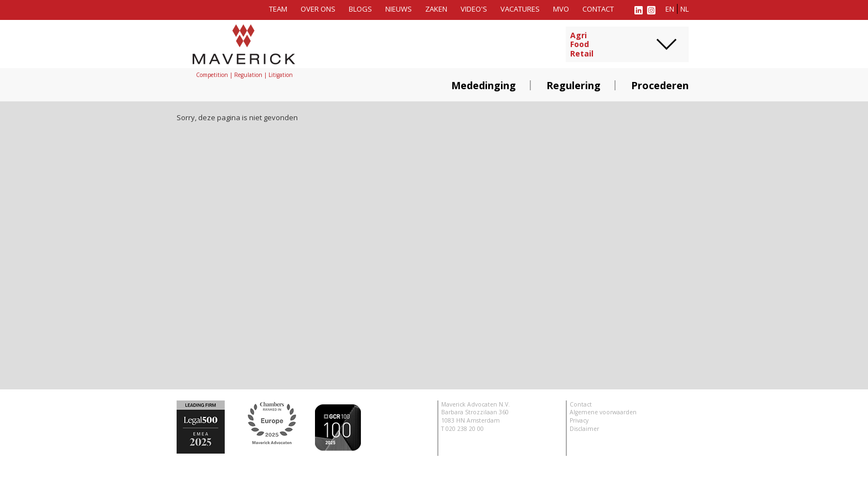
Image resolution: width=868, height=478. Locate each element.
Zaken (436, 9)
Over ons (318, 9)
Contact (598, 9)
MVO (561, 9)
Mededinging (484, 85)
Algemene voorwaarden (603, 412)
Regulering (573, 85)
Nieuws (399, 9)
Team (278, 9)
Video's (474, 9)
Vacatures (520, 9)
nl (684, 9)
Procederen (660, 85)
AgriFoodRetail (582, 45)
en (670, 9)
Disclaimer (584, 429)
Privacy (579, 420)
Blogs (360, 9)
